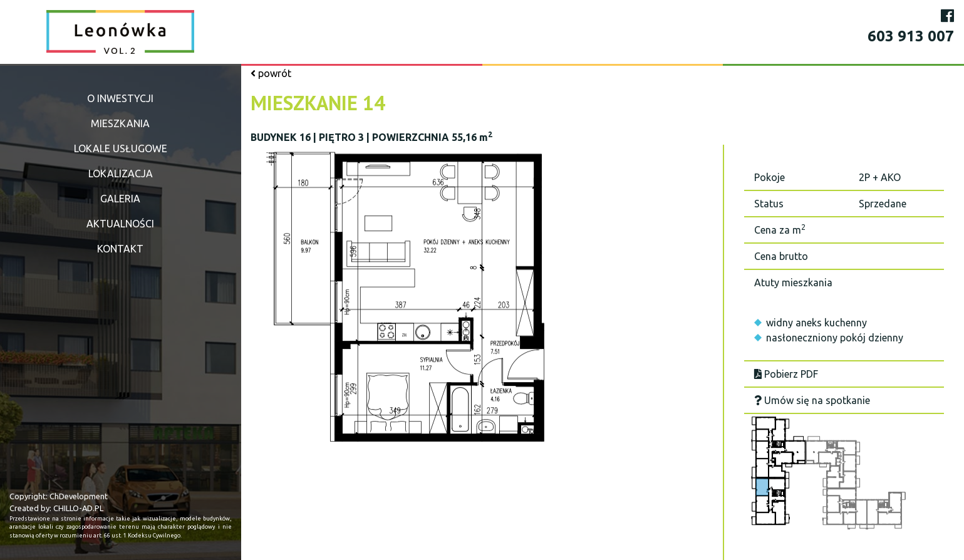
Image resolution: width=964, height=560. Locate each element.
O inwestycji (120, 98)
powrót (271, 73)
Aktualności (120, 224)
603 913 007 (911, 36)
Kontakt (120, 249)
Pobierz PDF (786, 374)
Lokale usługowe (121, 148)
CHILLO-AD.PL (78, 508)
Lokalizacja (121, 174)
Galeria (120, 199)
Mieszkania (120, 123)
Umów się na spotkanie (812, 400)
